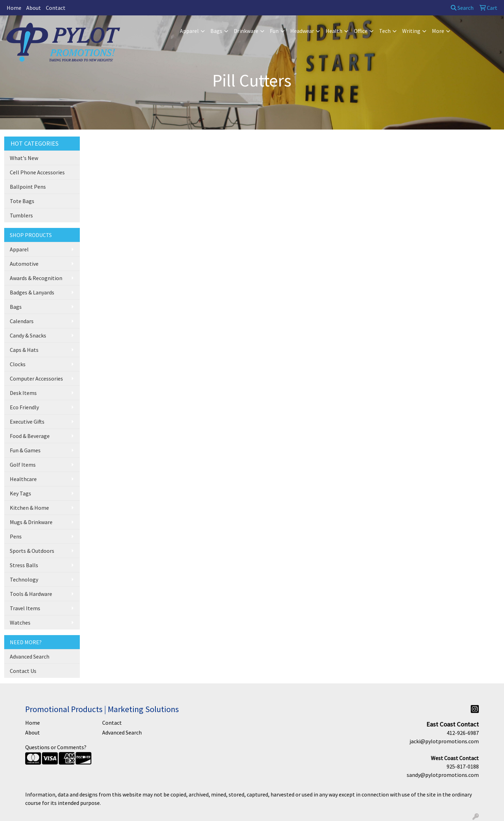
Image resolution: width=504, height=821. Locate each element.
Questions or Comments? (56, 747)
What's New (24, 158)
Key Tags (20, 493)
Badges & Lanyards (32, 292)
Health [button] (334, 31)
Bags (16, 307)
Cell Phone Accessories (37, 172)
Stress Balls (24, 565)
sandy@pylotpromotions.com (443, 775)
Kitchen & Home (29, 508)
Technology (24, 579)
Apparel (19, 249)
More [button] (438, 31)
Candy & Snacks (28, 335)
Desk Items (23, 393)
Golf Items (23, 465)
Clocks (18, 364)
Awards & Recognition (36, 278)
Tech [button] (385, 31)
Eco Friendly (24, 407)
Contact (56, 8)
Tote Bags (22, 201)
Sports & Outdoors (32, 551)
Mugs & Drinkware (31, 522)
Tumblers (21, 215)
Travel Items (25, 608)
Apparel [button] (189, 31)
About (34, 8)
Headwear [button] (302, 31)
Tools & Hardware (31, 594)
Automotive (24, 264)
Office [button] (361, 31)
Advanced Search (30, 656)
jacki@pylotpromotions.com (444, 741)
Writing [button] (411, 31)
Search (462, 8)
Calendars (22, 321)
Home (14, 8)
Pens (16, 536)
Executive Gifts (27, 422)
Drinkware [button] (246, 31)
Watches (20, 622)
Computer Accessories (36, 378)
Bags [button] (216, 31)
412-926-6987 (463, 733)
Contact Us (23, 671)
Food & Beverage (30, 436)
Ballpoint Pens (28, 187)
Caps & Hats (24, 350)
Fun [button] (274, 31)
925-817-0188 (463, 766)
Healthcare (23, 479)
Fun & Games (25, 450)
